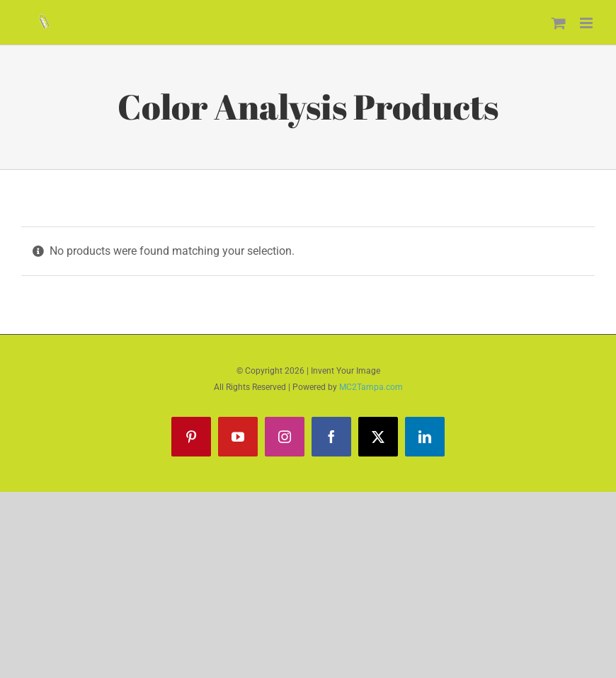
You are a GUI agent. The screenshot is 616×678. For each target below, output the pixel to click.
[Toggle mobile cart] (559, 23)
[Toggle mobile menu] (587, 23)
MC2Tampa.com (371, 387)
